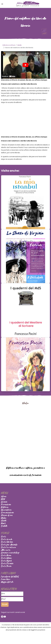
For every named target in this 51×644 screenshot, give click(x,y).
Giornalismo (6, 510)
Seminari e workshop (10, 553)
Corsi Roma (6, 556)
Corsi (4, 537)
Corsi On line (7, 542)
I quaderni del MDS (10, 577)
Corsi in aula (7, 539)
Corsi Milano (7, 558)
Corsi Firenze (7, 564)
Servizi (4, 502)
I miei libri (6, 580)
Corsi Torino (6, 566)
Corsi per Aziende (9, 545)
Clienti (4, 521)
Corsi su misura (9, 548)
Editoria (5, 507)
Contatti (4, 526)
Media (4, 518)
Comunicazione (7, 513)
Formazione (6, 505)
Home (4, 497)
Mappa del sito (7, 582)
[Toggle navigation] (2, 4)
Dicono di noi (7, 515)
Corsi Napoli (6, 561)
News (3, 524)
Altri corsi (6, 550)
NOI (3, 499)
